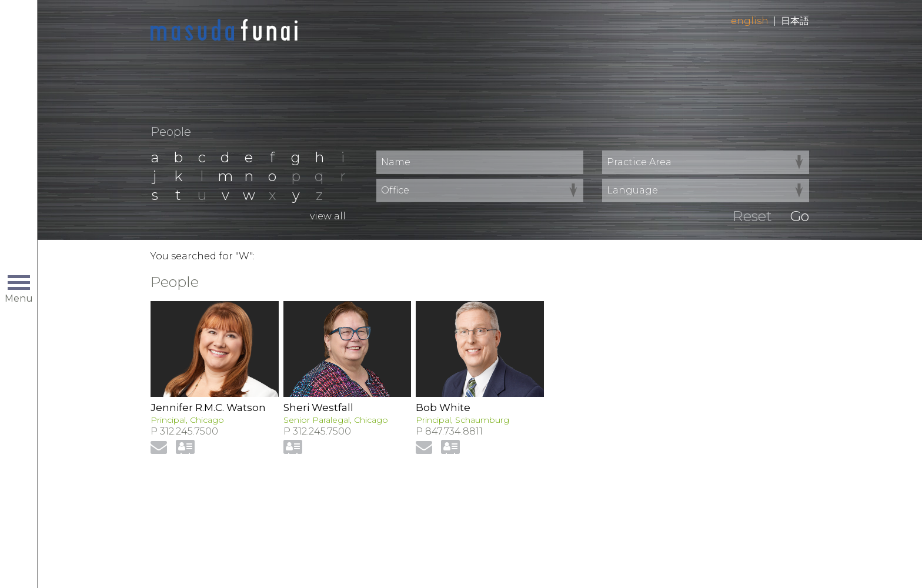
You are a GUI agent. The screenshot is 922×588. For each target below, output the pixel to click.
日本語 (795, 21)
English (750, 21)
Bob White (443, 407)
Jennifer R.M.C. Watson (208, 407)
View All (328, 216)
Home (224, 31)
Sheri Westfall (318, 407)
